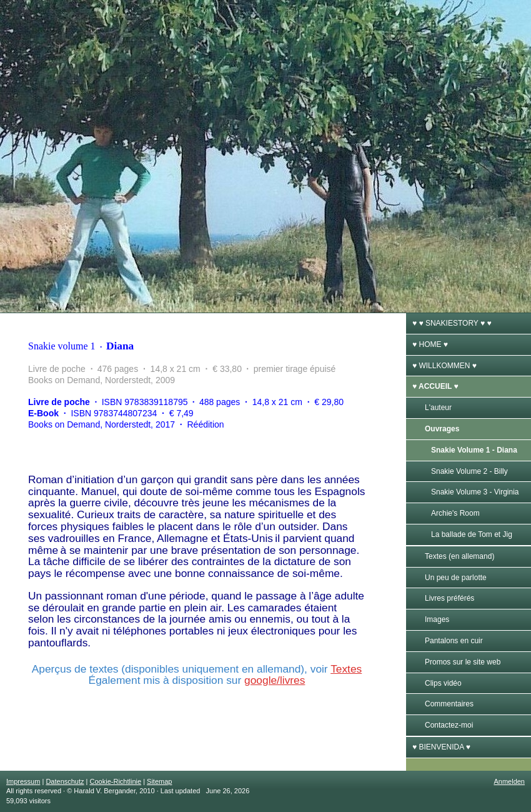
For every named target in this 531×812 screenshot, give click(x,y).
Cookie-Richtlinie (116, 781)
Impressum (23, 781)
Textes (346, 669)
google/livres (275, 680)
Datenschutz (65, 781)
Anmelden (509, 781)
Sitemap (159, 781)
